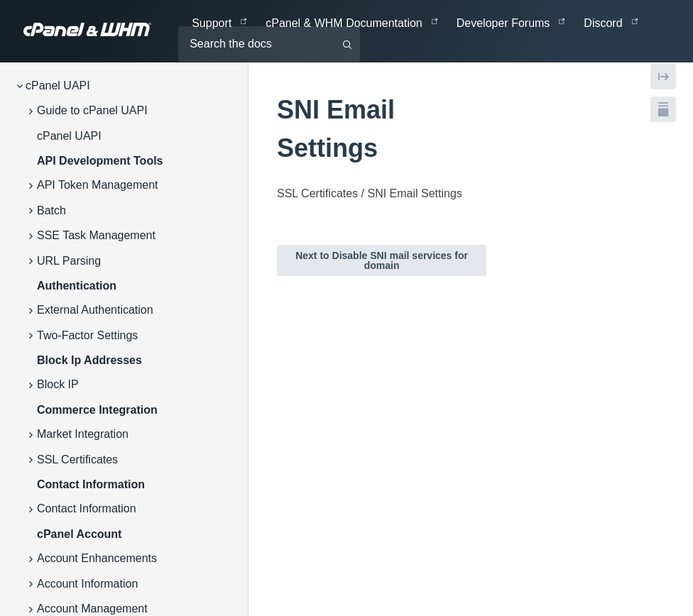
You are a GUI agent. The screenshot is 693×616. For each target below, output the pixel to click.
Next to (382, 260)
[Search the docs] (269, 44)
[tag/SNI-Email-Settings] (269, 110)
